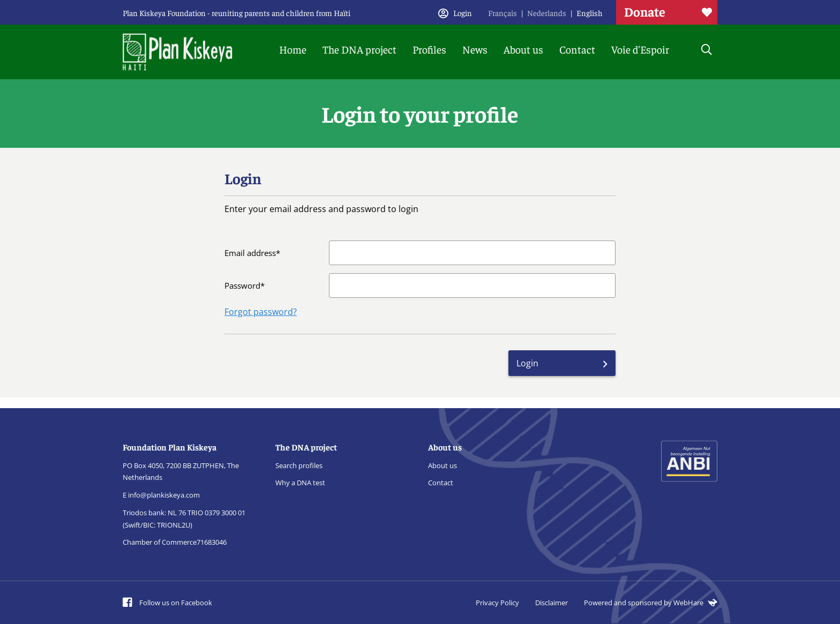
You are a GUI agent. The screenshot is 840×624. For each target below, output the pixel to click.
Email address (250, 253)
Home (293, 49)
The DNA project (359, 49)
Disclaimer (552, 603)
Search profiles (299, 465)
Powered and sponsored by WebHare (651, 603)
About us (523, 49)
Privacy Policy (497, 603)
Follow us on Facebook (167, 603)
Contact (577, 49)
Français (502, 13)
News (475, 49)
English (590, 13)
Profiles (429, 49)
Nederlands (547, 13)
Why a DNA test (300, 483)
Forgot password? (261, 312)
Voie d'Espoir (640, 49)
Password (242, 285)
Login (527, 363)
